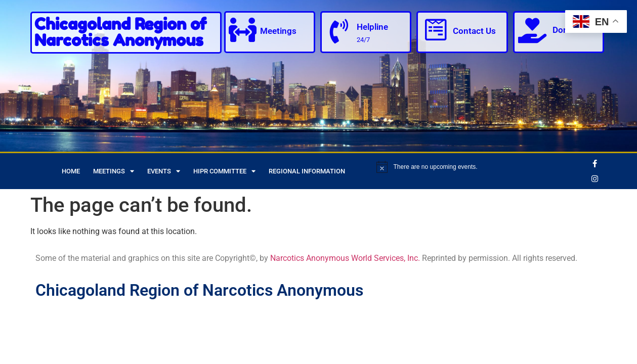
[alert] (480, 167)
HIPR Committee (224, 171)
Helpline (373, 27)
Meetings (279, 31)
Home (71, 171)
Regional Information (307, 171)
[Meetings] (243, 30)
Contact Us (475, 31)
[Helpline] (339, 31)
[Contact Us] (436, 30)
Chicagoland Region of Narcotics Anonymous (120, 32)
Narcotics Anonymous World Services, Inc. (345, 258)
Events (164, 171)
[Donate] (532, 30)
